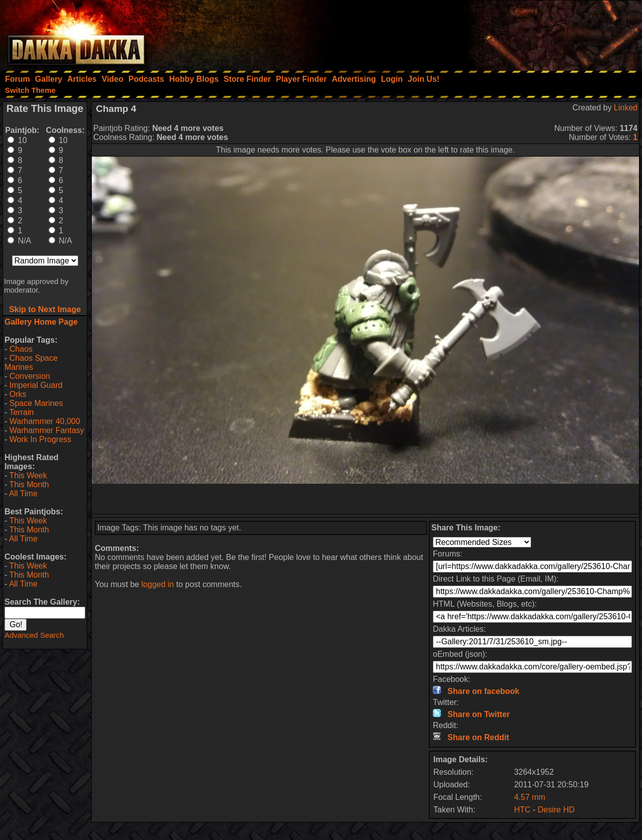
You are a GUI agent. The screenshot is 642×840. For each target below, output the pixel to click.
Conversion (30, 376)
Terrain (21, 412)
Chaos (21, 349)
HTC (522, 810)
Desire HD (556, 810)
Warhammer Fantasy (47, 430)
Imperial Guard (36, 385)
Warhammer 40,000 (45, 421)
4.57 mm (530, 797)
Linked (626, 108)
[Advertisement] (507, 33)
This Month (29, 484)
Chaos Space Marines (31, 363)
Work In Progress (40, 439)
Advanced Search (34, 635)
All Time (23, 494)
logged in (158, 584)
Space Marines (36, 403)
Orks (18, 394)
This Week (28, 475)
